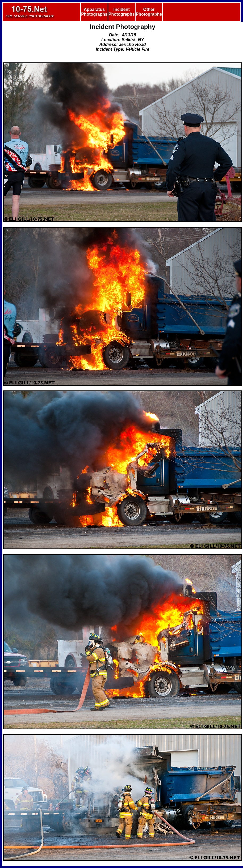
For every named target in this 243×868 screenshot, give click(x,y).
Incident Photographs (122, 12)
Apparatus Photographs (94, 12)
